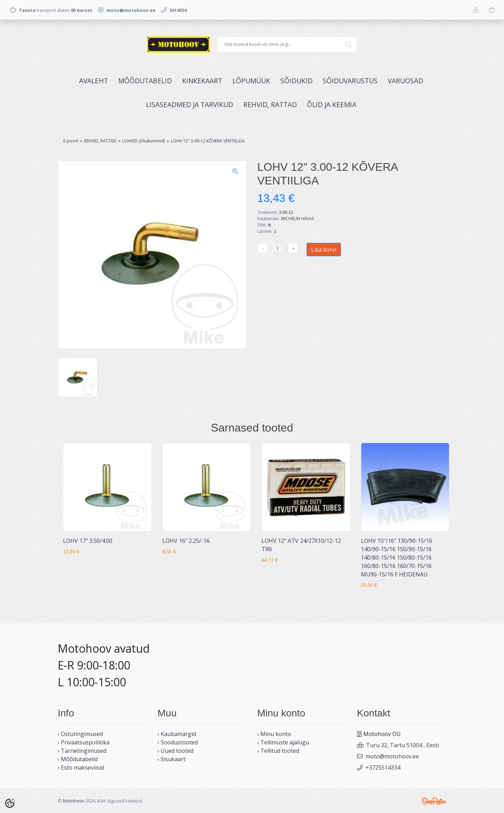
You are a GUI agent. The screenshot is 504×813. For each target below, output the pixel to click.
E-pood (71, 141)
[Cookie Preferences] (10, 803)
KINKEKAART (202, 81)
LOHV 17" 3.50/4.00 (88, 541)
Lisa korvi (324, 250)
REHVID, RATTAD (270, 104)
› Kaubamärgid (177, 734)
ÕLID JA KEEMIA (332, 104)
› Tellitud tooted (278, 751)
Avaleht (94, 81)
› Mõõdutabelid (78, 759)
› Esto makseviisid (81, 768)
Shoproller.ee (434, 801)
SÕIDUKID (296, 81)
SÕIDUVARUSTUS (350, 81)
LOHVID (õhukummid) (143, 141)
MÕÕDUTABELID (145, 81)
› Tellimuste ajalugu (283, 742)
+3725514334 (383, 768)
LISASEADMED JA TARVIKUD (190, 104)
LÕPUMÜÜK (251, 81)
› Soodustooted (178, 742)
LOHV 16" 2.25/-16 (186, 541)
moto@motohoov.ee (392, 756)
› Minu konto (274, 734)
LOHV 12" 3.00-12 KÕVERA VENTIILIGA (208, 141)
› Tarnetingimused (82, 751)
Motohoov (74, 801)
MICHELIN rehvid (297, 219)
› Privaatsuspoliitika (84, 742)
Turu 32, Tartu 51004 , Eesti (402, 745)
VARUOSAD (405, 81)
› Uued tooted (176, 751)
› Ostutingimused (80, 734)
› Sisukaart (171, 759)
